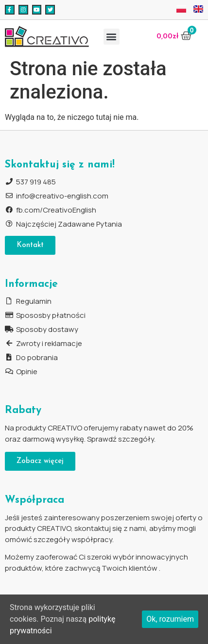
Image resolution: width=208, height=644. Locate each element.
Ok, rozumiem (170, 619)
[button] (112, 37)
